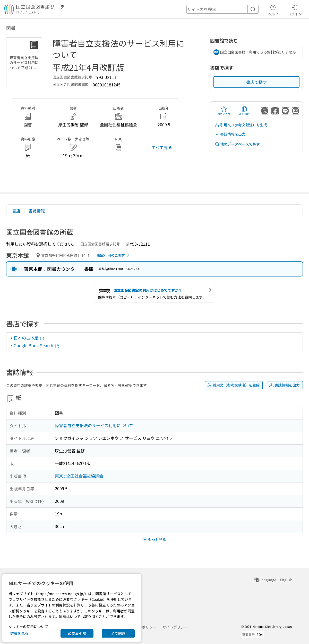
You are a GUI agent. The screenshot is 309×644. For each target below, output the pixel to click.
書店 (16, 211)
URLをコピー (244, 111)
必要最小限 (77, 633)
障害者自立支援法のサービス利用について (94, 425)
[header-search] (222, 9)
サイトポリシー (175, 627)
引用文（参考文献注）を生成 (241, 125)
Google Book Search (37, 345)
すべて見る (162, 147)
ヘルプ (273, 10)
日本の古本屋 (29, 338)
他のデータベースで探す (237, 144)
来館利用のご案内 (114, 255)
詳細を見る (19, 633)
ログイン (295, 10)
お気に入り (224, 111)
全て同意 (118, 633)
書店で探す (256, 82)
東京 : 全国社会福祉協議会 (79, 476)
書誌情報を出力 (230, 134)
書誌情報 (37, 211)
